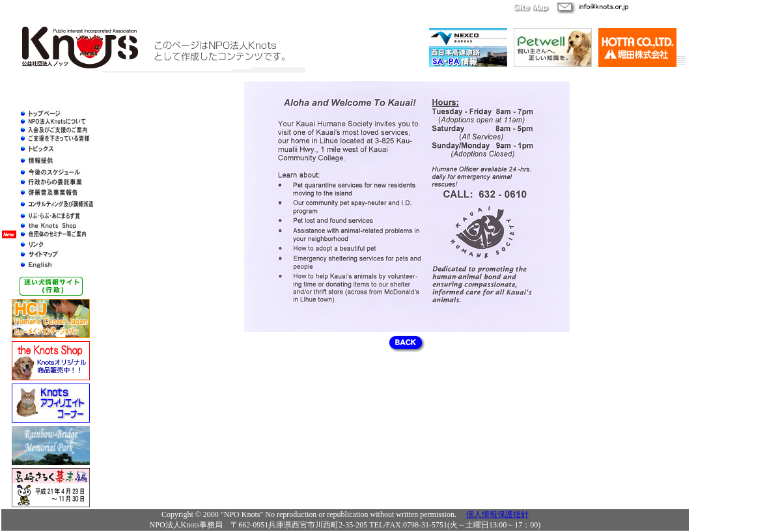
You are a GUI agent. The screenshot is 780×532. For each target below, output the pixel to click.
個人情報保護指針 (497, 514)
